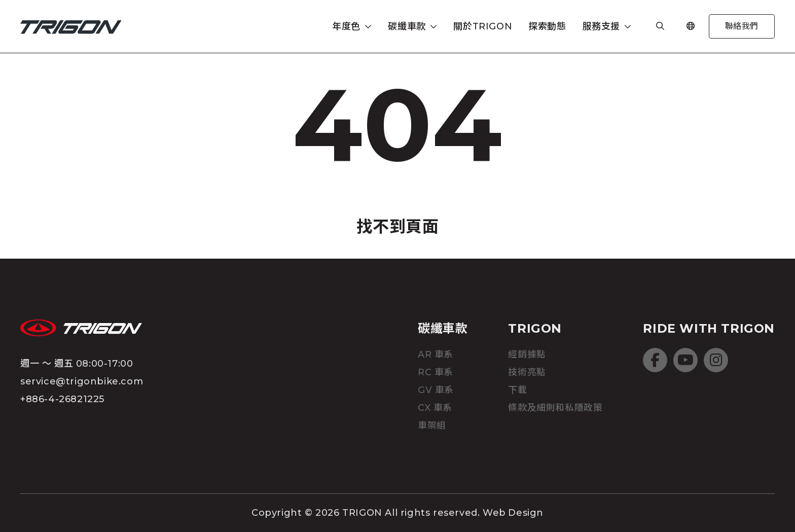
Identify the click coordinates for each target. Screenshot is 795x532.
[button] (352, 27)
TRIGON (535, 328)
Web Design (513, 513)
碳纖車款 (443, 328)
